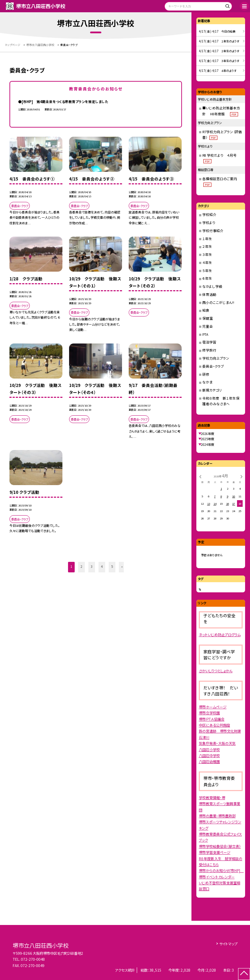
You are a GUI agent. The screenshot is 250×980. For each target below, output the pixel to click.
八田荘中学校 (209, 756)
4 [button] (102, 567)
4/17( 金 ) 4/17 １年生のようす (219, 41)
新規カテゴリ (212, 390)
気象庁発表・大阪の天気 (217, 743)
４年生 (207, 263)
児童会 (208, 326)
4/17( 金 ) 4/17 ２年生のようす (219, 51)
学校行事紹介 (213, 231)
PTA (205, 334)
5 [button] (112, 567)
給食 (206, 310)
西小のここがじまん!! (218, 302)
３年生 (207, 254)
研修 (206, 374)
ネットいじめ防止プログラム (220, 635)
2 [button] (82, 567)
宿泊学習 (209, 342)
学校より (209, 223)
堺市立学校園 (209, 713)
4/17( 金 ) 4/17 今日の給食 (217, 31)
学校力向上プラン (216, 358)
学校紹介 (209, 215)
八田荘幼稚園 (209, 761)
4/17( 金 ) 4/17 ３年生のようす (219, 61)
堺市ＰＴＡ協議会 (212, 719)
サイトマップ (228, 944)
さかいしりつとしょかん (216, 671)
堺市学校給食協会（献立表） (220, 846)
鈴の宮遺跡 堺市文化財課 (220, 731)
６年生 (207, 278)
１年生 (207, 239)
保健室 (208, 318)
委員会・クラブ (213, 366)
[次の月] (241, 476)
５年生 (207, 271)
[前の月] (200, 476)
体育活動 (209, 294)
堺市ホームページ (213, 707)
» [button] (122, 567)
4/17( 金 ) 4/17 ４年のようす (218, 70)
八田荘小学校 (209, 750)
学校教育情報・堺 (212, 798)
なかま (207, 382)
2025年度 (208, 439)
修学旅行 (209, 350)
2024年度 (208, 445)
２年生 (207, 246)
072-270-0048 (33, 959)
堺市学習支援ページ (215, 852)
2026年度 (208, 434)
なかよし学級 (212, 286)
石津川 (204, 737)
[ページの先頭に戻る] (244, 974)
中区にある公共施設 (214, 725)
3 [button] (92, 567)
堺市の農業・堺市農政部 (217, 816)
